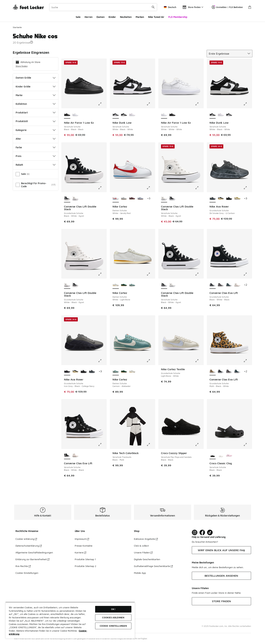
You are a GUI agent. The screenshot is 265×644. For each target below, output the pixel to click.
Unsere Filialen (143, 552)
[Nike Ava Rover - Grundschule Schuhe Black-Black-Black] (229, 199)
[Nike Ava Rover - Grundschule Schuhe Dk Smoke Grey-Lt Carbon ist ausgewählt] (213, 199)
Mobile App (140, 573)
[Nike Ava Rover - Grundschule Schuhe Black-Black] (221, 199)
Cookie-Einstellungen (27, 573)
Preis (36, 156)
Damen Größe (36, 78)
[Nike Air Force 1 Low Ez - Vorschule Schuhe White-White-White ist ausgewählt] (164, 115)
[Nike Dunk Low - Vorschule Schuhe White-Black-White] (124, 115)
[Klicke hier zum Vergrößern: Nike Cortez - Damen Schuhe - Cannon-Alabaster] (151, 361)
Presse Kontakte (84, 546)
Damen (101, 17)
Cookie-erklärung (26, 539)
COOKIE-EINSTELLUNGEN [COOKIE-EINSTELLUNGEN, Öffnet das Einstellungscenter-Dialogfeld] (113, 626)
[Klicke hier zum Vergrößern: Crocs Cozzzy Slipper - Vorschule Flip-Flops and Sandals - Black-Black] (199, 445)
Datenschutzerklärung (29, 546)
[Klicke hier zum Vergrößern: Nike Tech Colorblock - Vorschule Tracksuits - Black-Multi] (151, 445)
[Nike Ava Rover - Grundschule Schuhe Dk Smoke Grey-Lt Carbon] (92, 372)
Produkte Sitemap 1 (85, 559)
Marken (140, 17)
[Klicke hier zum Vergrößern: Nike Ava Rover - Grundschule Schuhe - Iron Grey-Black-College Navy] (102, 361)
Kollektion (36, 104)
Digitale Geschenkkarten (147, 559)
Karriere (80, 552)
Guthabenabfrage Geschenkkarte (153, 566)
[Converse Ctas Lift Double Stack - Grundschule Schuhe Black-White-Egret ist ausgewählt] (67, 199)
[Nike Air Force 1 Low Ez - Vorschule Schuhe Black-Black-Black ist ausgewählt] (67, 115)
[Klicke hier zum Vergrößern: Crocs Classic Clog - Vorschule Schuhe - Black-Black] (248, 445)
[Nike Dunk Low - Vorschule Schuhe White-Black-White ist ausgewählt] (116, 115)
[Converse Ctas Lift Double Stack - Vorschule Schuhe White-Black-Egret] (172, 285)
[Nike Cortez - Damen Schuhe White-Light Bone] (132, 372)
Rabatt (36, 165)
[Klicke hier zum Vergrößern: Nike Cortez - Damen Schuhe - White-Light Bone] (151, 274)
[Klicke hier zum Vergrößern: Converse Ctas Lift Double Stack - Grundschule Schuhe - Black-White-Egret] (102, 188)
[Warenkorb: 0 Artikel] (250, 7)
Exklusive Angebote (146, 539)
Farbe (36, 147)
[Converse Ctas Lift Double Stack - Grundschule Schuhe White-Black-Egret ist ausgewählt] (67, 285)
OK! (113, 609)
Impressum (82, 539)
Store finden (22, 66)
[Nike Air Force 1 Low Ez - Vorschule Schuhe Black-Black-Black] (172, 115)
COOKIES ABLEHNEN (113, 617)
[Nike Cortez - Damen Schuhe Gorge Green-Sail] (124, 285)
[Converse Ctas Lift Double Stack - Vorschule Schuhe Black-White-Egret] (172, 199)
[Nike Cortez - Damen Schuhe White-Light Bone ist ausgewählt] (116, 285)
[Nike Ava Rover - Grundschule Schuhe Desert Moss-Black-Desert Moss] (237, 199)
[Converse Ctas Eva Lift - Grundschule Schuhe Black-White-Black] (221, 372)
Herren (89, 17)
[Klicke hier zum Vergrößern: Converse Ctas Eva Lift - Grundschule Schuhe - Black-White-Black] (248, 274)
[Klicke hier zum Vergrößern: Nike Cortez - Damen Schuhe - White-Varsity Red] (151, 188)
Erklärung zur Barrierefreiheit (32, 559)
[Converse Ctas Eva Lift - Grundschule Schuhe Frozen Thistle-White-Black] (221, 285)
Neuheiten (126, 17)
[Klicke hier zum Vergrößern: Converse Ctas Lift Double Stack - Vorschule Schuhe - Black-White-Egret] (199, 274)
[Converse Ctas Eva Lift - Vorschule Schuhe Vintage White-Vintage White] (75, 455)
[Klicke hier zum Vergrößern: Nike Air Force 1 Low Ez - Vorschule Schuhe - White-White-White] (199, 104)
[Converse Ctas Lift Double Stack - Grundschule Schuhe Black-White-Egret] (75, 285)
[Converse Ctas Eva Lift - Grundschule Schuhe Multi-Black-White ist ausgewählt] (213, 372)
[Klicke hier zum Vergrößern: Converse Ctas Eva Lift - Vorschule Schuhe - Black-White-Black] (102, 445)
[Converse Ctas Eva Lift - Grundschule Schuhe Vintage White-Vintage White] (237, 285)
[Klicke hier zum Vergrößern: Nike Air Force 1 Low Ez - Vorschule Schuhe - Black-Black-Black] (102, 104)
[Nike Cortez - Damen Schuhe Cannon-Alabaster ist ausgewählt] (116, 372)
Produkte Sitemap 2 (85, 566)
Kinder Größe (36, 86)
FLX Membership (178, 17)
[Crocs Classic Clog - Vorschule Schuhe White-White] (221, 455)
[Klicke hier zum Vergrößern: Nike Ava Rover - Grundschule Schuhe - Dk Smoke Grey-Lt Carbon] (248, 188)
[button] (31, 42)
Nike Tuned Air (156, 17)
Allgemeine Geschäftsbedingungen (34, 552)
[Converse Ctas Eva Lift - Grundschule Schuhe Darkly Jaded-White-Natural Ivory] (229, 285)
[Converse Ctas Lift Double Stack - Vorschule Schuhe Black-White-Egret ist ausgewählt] (164, 285)
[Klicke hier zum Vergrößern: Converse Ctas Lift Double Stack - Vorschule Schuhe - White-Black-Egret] (199, 188)
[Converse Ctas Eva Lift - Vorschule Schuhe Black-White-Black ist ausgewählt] (67, 455)
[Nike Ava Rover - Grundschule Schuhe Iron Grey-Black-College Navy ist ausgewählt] (67, 372)
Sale (78, 17)
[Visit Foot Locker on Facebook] (202, 533)
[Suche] (103, 7)
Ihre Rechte (23, 566)
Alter (36, 139)
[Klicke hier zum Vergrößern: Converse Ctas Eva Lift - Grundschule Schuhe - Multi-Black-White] (248, 361)
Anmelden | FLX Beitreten (227, 7)
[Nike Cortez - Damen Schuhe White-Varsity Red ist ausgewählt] (116, 199)
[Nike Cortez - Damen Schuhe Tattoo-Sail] (132, 199)
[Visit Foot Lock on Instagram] (195, 533)
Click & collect (141, 546)
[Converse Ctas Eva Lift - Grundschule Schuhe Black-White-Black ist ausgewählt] (213, 285)
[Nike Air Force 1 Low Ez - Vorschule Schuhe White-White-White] (75, 115)
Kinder (112, 17)
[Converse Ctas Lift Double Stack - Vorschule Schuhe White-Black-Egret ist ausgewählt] (164, 199)
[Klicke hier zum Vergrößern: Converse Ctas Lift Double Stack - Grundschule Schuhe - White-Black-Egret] (102, 274)
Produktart (36, 112)
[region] (70, 620)
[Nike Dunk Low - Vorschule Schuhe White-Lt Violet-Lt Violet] (132, 115)
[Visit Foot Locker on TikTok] (210, 533)
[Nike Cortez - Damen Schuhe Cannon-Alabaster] (132, 285)
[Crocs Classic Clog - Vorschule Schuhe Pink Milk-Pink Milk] (229, 455)
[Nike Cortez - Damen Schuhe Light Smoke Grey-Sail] (124, 199)
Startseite (17, 27)
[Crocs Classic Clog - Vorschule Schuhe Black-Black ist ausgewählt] (213, 455)
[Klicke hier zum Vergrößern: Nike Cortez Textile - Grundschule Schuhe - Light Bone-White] (199, 361)
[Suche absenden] (153, 7)
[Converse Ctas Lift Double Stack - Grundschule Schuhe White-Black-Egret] (75, 199)
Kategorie (36, 130)
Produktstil (36, 121)
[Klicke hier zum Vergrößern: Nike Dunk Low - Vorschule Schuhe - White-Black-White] (151, 104)
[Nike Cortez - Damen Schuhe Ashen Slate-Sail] (140, 199)
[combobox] (103, 7)
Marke (36, 95)
